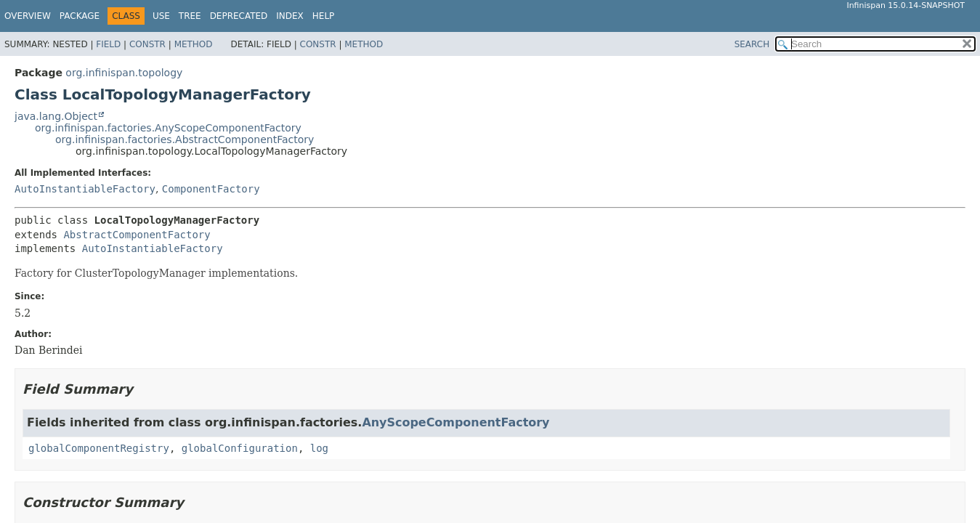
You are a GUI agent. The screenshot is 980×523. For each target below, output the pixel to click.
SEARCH (752, 44)
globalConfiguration (240, 448)
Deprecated (239, 16)
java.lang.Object (56, 116)
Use (161, 16)
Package (80, 16)
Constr (147, 44)
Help (324, 16)
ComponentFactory (211, 189)
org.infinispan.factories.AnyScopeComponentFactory (168, 128)
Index (290, 16)
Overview (28, 16)
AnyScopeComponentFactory (455, 422)
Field (108, 44)
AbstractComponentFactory (137, 235)
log (319, 448)
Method (194, 44)
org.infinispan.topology (124, 73)
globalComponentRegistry (99, 448)
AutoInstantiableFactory (85, 189)
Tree (190, 16)
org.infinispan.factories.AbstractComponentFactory (185, 139)
